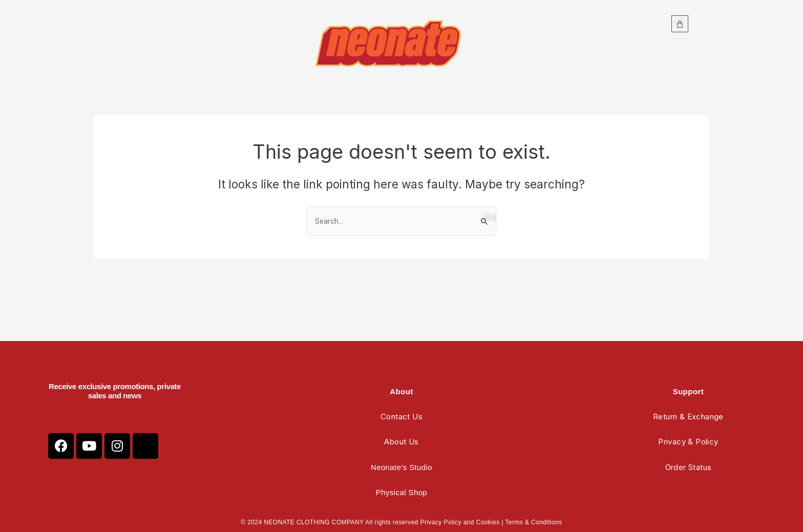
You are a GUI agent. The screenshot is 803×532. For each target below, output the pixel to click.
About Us (401, 442)
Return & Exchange (688, 417)
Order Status (689, 467)
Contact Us (401, 417)
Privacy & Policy (688, 442)
